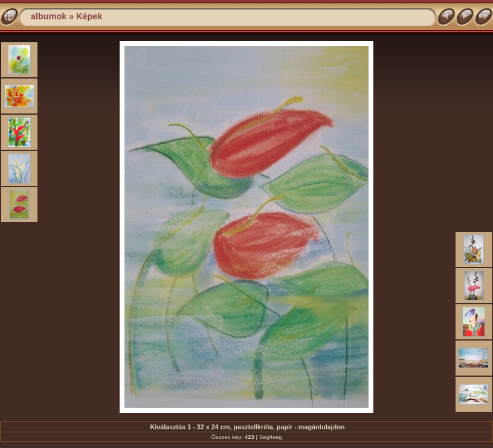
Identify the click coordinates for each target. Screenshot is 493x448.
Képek (89, 16)
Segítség (271, 437)
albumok (49, 16)
